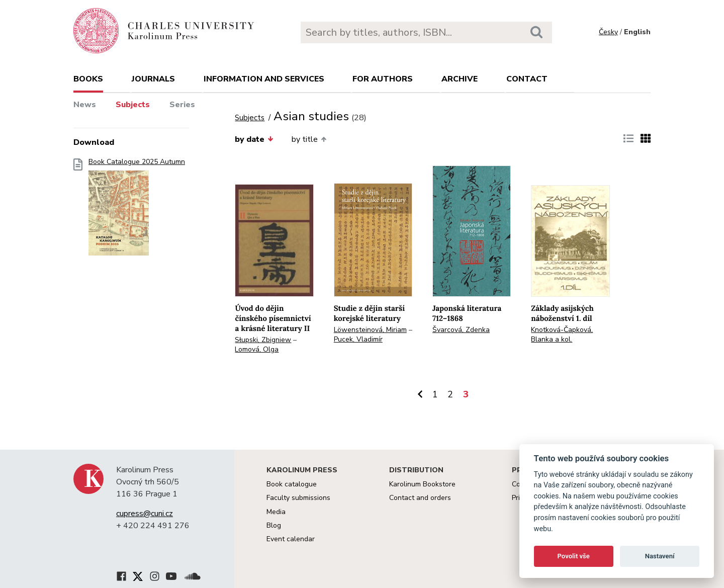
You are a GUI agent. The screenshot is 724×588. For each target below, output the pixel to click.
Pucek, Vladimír (358, 339)
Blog (274, 525)
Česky (608, 32)
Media (276, 512)
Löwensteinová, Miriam (370, 330)
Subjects (133, 105)
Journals (153, 79)
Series (182, 105)
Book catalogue (292, 484)
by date (254, 139)
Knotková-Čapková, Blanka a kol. (562, 334)
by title (309, 139)
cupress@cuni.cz (145, 514)
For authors (383, 79)
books (88, 79)
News (85, 105)
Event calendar (291, 539)
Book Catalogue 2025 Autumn (137, 210)
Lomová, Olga (257, 349)
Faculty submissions (298, 498)
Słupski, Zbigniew (263, 340)
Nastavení (660, 556)
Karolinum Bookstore (422, 484)
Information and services (264, 79)
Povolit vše (574, 556)
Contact (527, 79)
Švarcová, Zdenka (461, 330)
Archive (460, 79)
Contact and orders (420, 498)
